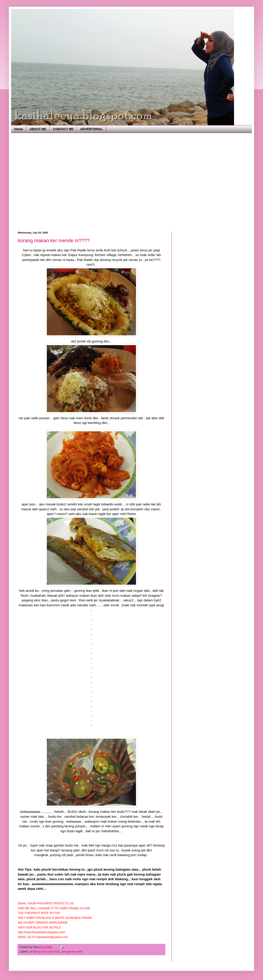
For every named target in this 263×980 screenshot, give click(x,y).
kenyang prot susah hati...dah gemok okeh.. (57, 952)
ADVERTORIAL (91, 129)
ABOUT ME (38, 129)
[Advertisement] (42, 182)
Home (19, 129)
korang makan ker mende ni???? (54, 241)
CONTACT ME (63, 129)
